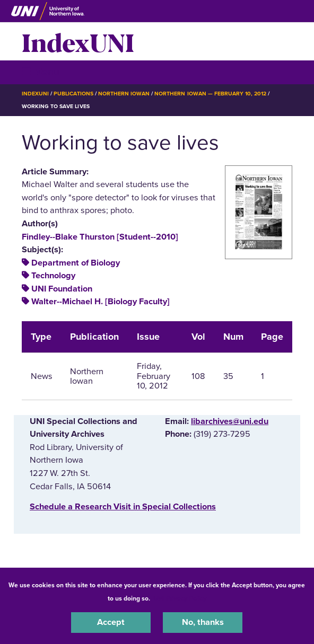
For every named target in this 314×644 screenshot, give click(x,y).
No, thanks (203, 622)
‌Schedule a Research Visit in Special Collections (123, 507)
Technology (53, 276)
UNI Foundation (62, 289)
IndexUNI (78, 41)
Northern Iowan (124, 94)
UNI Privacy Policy (180, 598)
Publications (73, 94)
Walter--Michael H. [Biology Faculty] (101, 302)
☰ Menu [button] (41, 72)
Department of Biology (76, 263)
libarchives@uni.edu (230, 421)
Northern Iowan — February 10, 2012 (210, 94)
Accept (111, 622)
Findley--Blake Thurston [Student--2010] (100, 237)
